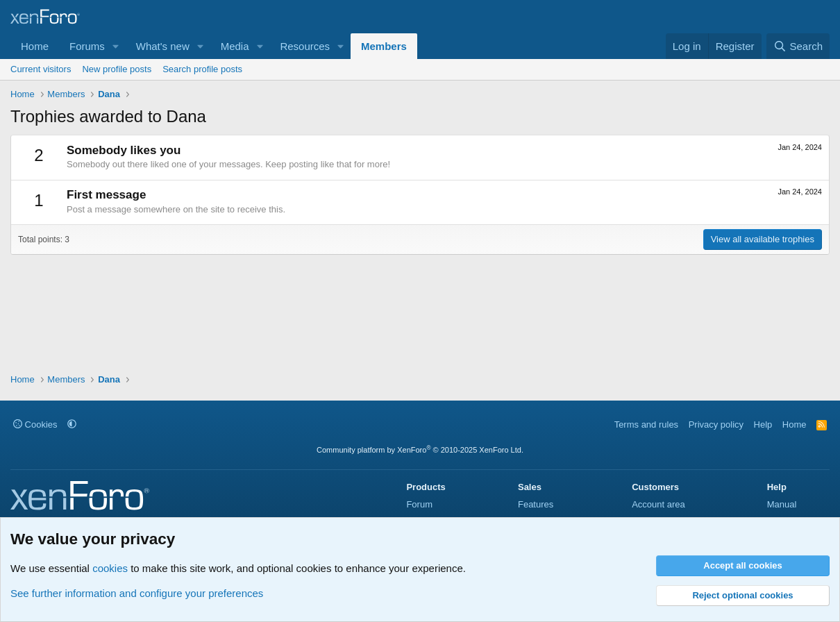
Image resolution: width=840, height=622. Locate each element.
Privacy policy (716, 425)
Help (763, 425)
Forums (87, 46)
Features (536, 504)
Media (235, 46)
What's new (163, 46)
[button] (116, 46)
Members (384, 46)
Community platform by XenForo (420, 450)
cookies (110, 568)
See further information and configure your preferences (137, 593)
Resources (305, 46)
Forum (419, 504)
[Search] (798, 46)
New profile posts (117, 69)
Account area (658, 504)
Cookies (35, 425)
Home (35, 46)
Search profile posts (202, 69)
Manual (782, 504)
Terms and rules (646, 425)
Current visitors (41, 69)
